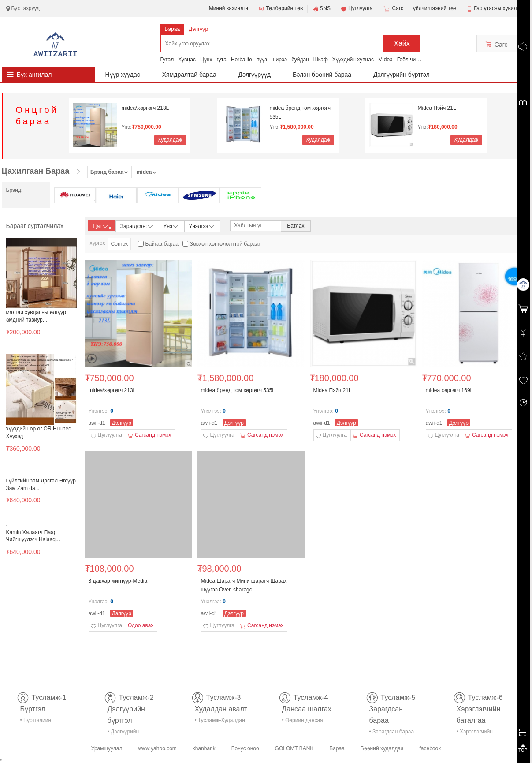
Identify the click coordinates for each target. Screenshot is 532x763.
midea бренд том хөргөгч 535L (300, 112)
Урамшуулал (107, 748)
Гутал (167, 60)
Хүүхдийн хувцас (353, 60)
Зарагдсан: (137, 226)
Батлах (296, 226)
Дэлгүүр (198, 29)
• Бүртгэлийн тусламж (36, 722)
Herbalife (242, 60)
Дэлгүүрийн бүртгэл (402, 75)
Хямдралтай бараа (189, 75)
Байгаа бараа (162, 244)
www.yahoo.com (157, 748)
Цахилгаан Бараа (36, 171)
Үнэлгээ (202, 226)
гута (221, 60)
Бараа (173, 29)
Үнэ (171, 226)
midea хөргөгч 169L (450, 390)
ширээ (279, 60)
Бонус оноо (245, 748)
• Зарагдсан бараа (392, 732)
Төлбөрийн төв (280, 9)
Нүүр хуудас (123, 75)
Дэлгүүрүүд (255, 75)
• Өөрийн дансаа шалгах (303, 722)
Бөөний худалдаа (382, 748)
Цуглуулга (357, 9)
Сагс (393, 9)
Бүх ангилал (34, 75)
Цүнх (206, 60)
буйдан (300, 60)
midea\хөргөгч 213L (145, 108)
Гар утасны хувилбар (500, 8)
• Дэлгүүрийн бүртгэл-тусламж (128, 733)
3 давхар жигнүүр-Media (118, 581)
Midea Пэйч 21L (437, 108)
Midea (385, 60)
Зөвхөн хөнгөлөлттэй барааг (225, 244)
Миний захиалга (229, 8)
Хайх (402, 43)
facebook (430, 748)
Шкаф (321, 60)
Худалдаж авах (170, 141)
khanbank (204, 748)
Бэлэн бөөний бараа (322, 75)
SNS (322, 9)
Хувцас (187, 60)
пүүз (262, 60)
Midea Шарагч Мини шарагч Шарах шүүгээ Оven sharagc (244, 585)
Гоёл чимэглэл (415, 60)
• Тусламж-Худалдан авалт (220, 722)
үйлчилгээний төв (435, 8)
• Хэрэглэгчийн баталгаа (475, 733)
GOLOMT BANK (294, 748)
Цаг (102, 226)
